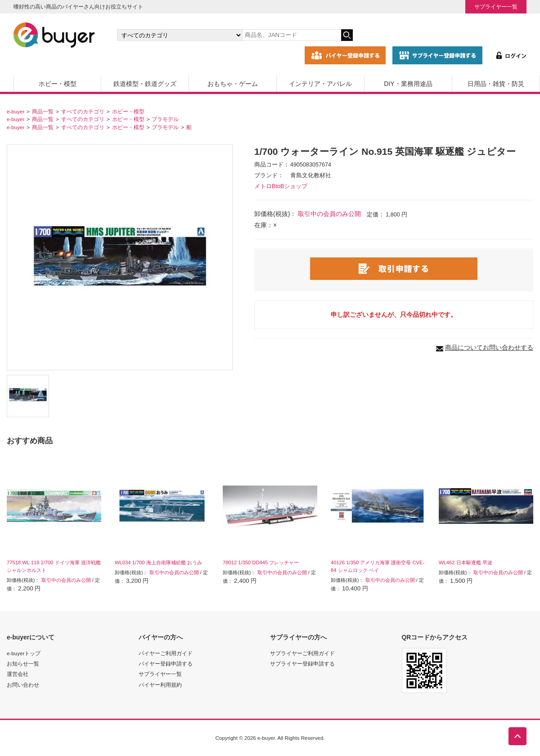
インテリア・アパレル (320, 84)
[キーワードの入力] (292, 35)
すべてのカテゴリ (83, 111)
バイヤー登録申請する (166, 664)
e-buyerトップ (24, 653)
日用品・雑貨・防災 (496, 84)
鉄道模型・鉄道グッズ (145, 84)
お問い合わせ (23, 685)
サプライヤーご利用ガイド (302, 653)
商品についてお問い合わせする (489, 347)
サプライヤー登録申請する (302, 664)
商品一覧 (43, 111)
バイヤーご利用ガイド (166, 653)
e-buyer (16, 111)
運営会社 (18, 674)
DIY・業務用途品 (408, 84)
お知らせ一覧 (23, 664)
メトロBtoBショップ (281, 186)
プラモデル (165, 119)
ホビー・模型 (58, 84)
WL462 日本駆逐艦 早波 (466, 562)
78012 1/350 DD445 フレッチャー (261, 562)
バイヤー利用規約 (160, 685)
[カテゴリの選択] (180, 35)
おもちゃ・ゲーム (233, 84)
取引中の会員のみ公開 (329, 214)
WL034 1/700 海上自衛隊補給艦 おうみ (158, 562)
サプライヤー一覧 (496, 7)
